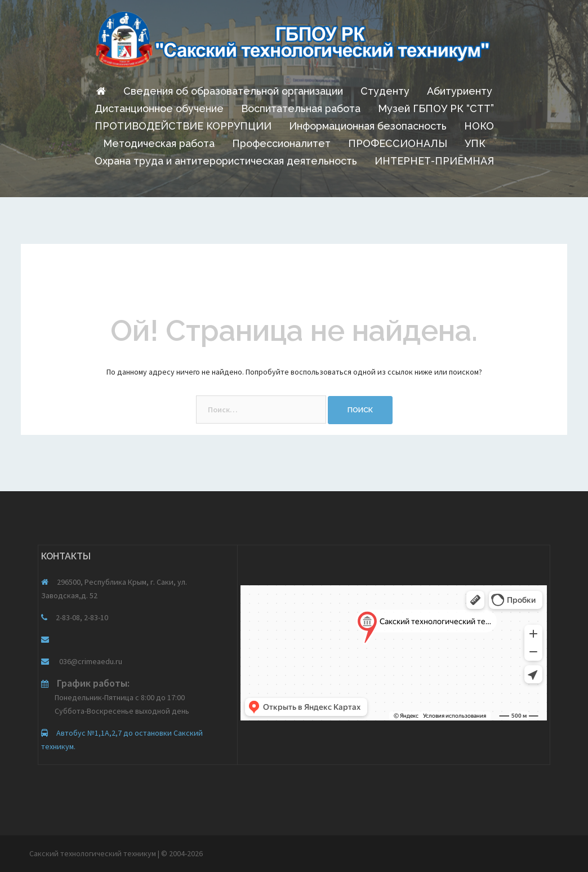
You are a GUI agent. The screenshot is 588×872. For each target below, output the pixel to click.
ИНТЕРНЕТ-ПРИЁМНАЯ (434, 161)
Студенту (385, 91)
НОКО (479, 126)
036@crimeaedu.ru (90, 661)
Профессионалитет (281, 143)
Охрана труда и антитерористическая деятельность (226, 161)
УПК (475, 143)
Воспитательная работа (301, 108)
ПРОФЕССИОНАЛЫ (398, 143)
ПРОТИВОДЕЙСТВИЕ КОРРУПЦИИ (183, 126)
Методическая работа (159, 143)
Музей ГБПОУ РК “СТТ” (436, 108)
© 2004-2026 (182, 853)
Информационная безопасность (368, 126)
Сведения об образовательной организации (233, 91)
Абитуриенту (460, 91)
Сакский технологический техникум (93, 853)
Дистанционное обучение (159, 108)
